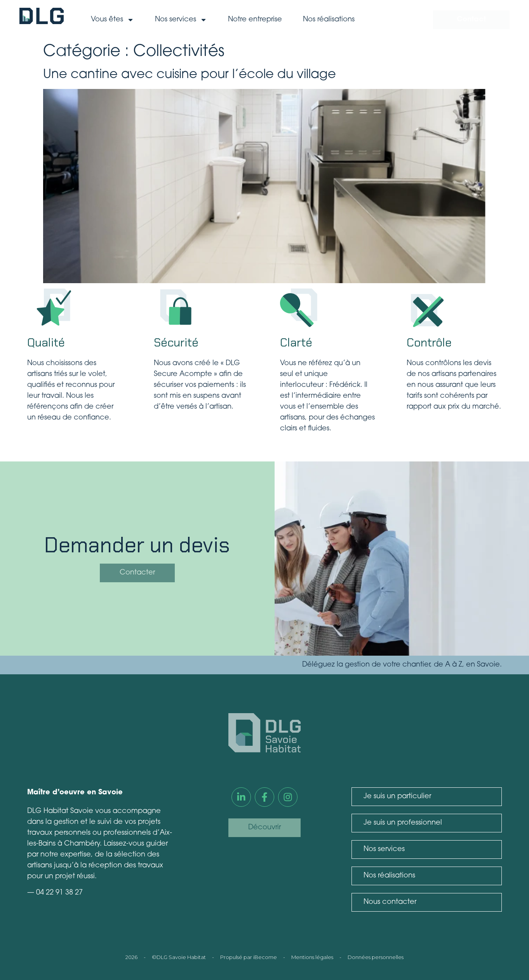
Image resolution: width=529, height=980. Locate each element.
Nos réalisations (329, 20)
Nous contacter (390, 902)
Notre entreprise (255, 20)
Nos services (181, 20)
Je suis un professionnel (403, 823)
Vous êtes (112, 20)
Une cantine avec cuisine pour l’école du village (190, 75)
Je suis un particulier (397, 796)
